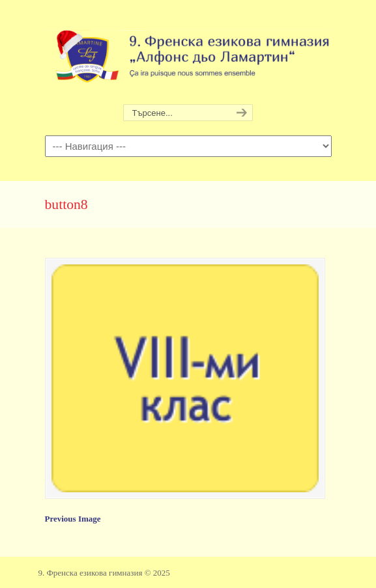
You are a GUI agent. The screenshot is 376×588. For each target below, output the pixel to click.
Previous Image (73, 519)
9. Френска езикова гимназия (188, 53)
